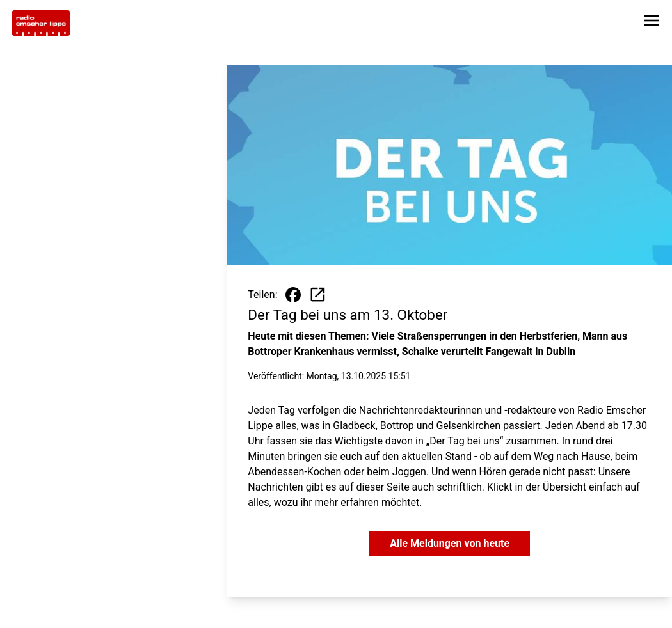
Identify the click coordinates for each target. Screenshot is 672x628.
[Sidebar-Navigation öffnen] (652, 23)
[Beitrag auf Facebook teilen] (293, 295)
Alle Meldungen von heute (450, 543)
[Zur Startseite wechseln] (41, 23)
